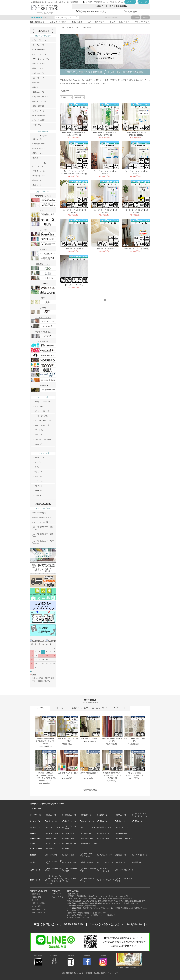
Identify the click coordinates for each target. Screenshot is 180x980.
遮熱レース (37, 180)
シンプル (38, 462)
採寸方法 (35, 900)
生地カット (121, 862)
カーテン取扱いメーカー (126, 870)
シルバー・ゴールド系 (43, 439)
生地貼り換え (87, 834)
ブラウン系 (39, 406)
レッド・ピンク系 (41, 416)
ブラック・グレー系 (42, 411)
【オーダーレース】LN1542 (105, 249)
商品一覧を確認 (90, 790)
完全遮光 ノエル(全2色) (90, 739)
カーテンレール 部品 (125, 839)
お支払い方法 (36, 897)
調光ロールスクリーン (41, 68)
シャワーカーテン (40, 111)
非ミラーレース (39, 171)
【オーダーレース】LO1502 (74, 249)
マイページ (57, 894)
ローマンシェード (53, 834)
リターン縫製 (69, 855)
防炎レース (37, 185)
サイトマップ (113, 973)
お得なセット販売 (80, 708)
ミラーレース (38, 166)
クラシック (39, 477)
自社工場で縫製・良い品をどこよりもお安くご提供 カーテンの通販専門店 (55, 2)
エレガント (39, 486)
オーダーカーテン (40, 50)
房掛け (36, 87)
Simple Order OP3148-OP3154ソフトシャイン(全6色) (46, 741)
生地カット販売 (39, 116)
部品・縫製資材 (39, 106)
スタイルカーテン (106, 855)
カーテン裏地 (52, 855)
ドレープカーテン (40, 40)
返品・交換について (39, 909)
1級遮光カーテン (39, 144)
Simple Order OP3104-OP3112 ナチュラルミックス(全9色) (112, 775)
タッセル (36, 83)
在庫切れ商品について (40, 913)
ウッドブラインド (40, 101)
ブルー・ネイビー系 (42, 425)
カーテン (70, 28)
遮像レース (104, 821)
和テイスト (39, 491)
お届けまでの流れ (38, 903)
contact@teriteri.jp (134, 924)
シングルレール (88, 839)
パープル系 (39, 435)
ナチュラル (39, 472)
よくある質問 (36, 906)
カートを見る (58, 897)
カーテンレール (39, 78)
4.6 (45, 17)
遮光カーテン (38, 139)
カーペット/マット (106, 862)
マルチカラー (39, 444)
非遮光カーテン (39, 148)
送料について (73, 894)
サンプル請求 (131, 12)
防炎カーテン (38, 158)
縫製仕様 (138, 862)
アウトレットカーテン (41, 59)
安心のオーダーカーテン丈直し (93, 12)
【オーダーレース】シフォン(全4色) (136, 249)
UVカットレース (39, 176)
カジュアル (39, 481)
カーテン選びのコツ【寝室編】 (43, 535)
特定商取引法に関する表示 (96, 973)
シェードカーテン (40, 54)
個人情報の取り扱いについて (73, 973)
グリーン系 (39, 430)
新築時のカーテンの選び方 (43, 517)
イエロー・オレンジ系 (43, 421)
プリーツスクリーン (41, 97)
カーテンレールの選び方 (42, 522)
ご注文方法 (36, 894)
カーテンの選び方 (40, 513)
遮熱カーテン (38, 153)
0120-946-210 (73, 924)
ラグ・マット (38, 125)
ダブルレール (145, 17)
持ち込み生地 (104, 834)
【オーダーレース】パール (74, 285)
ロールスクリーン (40, 64)
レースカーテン (39, 45)
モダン (37, 467)
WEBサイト (135, 968)
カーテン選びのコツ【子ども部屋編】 (44, 542)
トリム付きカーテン (142, 855)
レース (78, 28)
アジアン (38, 495)
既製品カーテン (39, 92)
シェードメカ (69, 834)
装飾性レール (69, 839)
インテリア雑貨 (39, 120)
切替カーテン (122, 855)
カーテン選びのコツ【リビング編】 (44, 528)
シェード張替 (136, 17)
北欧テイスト (39, 458)
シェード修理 (122, 834)
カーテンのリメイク (107, 880)
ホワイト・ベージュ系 (43, 402)
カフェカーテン (39, 73)
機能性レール (52, 839)
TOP (63, 28)
